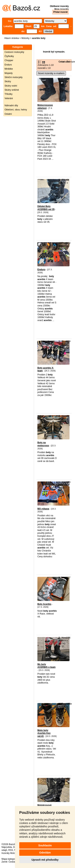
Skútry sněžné (12, 90)
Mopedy (9, 73)
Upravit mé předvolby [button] (45, 860)
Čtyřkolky (9, 56)
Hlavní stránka (12, 38)
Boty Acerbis (44, 604)
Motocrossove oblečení (45, 107)
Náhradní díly (11, 106)
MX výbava (43, 509)
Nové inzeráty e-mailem (51, 73)
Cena (61, 62)
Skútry (8, 81)
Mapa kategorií (9, 859)
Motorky (25, 38)
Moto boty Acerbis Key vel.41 (44, 733)
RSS (11, 850)
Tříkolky (9, 94)
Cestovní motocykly (14, 52)
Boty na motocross (43, 444)
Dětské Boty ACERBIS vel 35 (46, 208)
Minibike (9, 69)
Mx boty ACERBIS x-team (46, 666)
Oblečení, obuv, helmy (16, 110)
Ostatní (8, 114)
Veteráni (9, 98)
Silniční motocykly (14, 77)
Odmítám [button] (45, 853)
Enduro (8, 65)
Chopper (9, 60)
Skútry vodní (11, 86)
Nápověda (7, 847)
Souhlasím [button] (45, 845)
